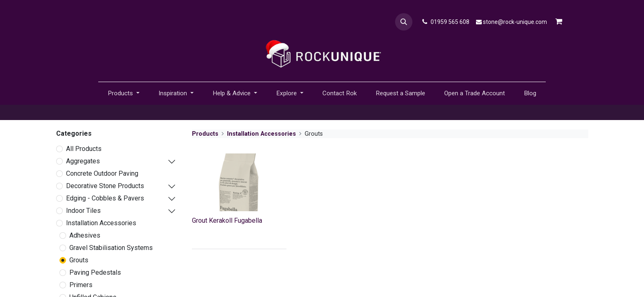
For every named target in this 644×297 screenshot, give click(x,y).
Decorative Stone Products (105, 186)
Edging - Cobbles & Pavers (105, 198)
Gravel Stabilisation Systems (111, 248)
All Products (84, 149)
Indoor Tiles (83, 211)
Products (205, 134)
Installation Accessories (101, 223)
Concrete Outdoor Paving (102, 173)
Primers (81, 285)
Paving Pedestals (95, 272)
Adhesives (85, 235)
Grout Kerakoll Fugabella (227, 220)
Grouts (79, 260)
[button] (404, 22)
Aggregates (83, 161)
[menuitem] (340, 93)
